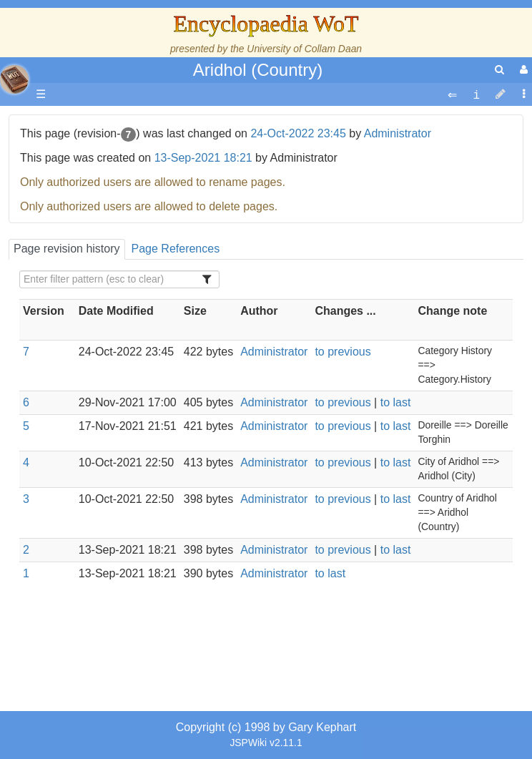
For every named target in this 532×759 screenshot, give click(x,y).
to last (396, 402)
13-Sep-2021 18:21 (203, 158)
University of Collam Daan (304, 49)
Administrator (398, 133)
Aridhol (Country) (258, 70)
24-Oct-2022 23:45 (298, 133)
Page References (176, 249)
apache (14, 79)
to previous (343, 352)
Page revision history (67, 249)
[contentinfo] (476, 95)
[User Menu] (522, 70)
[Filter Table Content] (119, 279)
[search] (499, 70)
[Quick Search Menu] (499, 70)
